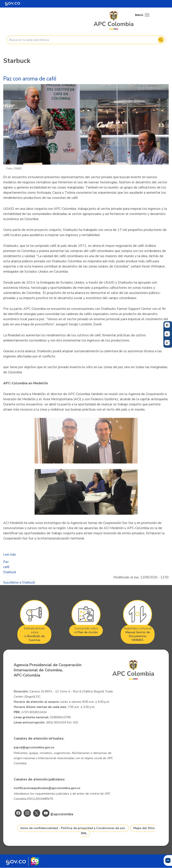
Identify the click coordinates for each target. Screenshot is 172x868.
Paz (6, 562)
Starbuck (10, 572)
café (6, 567)
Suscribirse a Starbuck (19, 582)
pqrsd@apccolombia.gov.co (34, 747)
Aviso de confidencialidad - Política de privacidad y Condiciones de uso (73, 828)
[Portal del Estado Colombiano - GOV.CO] (12, 4)
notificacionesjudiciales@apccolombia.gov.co (47, 788)
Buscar (161, 40)
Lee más (10, 554)
